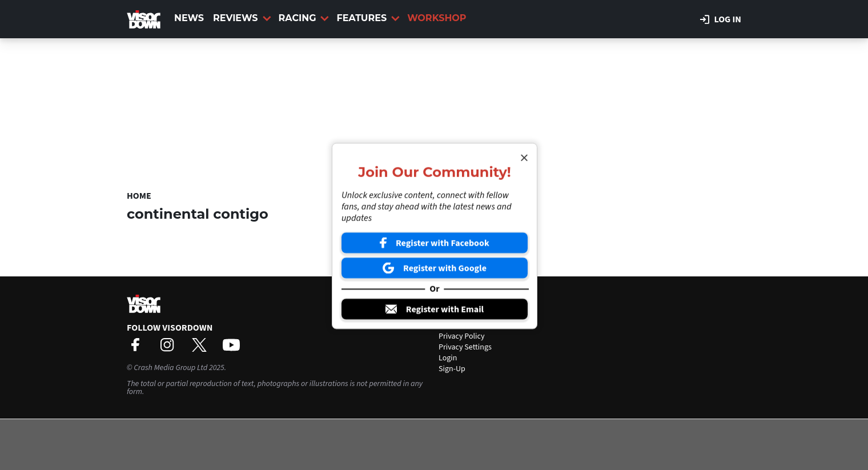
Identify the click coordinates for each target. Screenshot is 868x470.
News (189, 18)
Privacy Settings (465, 347)
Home (139, 196)
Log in (721, 19)
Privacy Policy (462, 336)
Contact (452, 326)
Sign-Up (452, 369)
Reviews (242, 18)
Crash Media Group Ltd (170, 368)
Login (448, 358)
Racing (304, 18)
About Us (454, 315)
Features (368, 18)
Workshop (437, 18)
